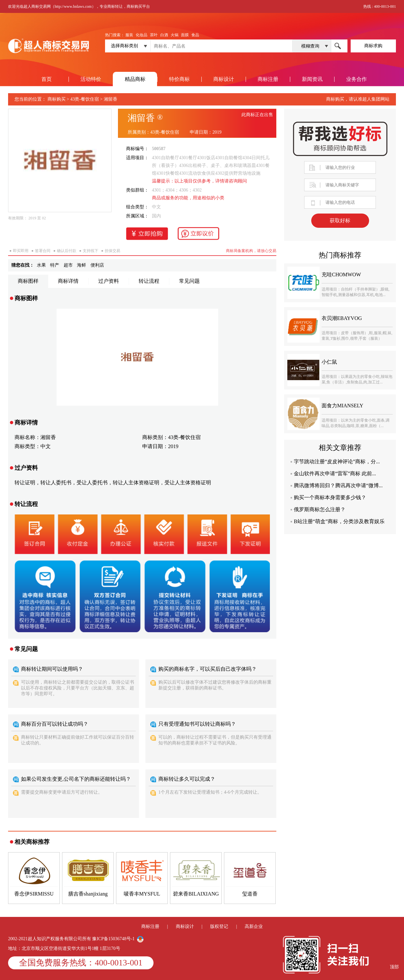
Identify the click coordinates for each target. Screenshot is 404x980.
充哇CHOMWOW (341, 275)
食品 (195, 35)
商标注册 (268, 79)
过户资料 (109, 281)
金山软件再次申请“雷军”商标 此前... (335, 473)
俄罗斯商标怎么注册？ (320, 509)
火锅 (175, 35)
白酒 (164, 35)
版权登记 (219, 926)
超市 (68, 265)
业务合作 (356, 79)
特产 (55, 265)
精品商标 (135, 79)
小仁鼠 (329, 362)
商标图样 (28, 281)
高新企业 (254, 926)
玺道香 (250, 894)
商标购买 (57, 99)
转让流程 (149, 281)
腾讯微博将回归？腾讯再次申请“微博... (338, 485)
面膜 (185, 35)
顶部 (394, 967)
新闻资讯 (312, 79)
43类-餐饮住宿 (85, 99)
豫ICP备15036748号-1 (114, 939)
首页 (47, 79)
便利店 (97, 265)
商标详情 (68, 281)
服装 (129, 35)
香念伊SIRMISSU (34, 894)
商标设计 (224, 79)
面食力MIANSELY (342, 406)
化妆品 (142, 35)
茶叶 (154, 35)
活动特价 (91, 79)
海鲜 (81, 265)
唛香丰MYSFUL (142, 894)
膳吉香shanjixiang (88, 894)
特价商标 (179, 79)
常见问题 (189, 281)
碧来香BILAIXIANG (196, 894)
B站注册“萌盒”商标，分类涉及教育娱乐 (339, 521)
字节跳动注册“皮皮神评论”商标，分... (337, 462)
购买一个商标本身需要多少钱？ (330, 497)
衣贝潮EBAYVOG (342, 318)
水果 (41, 265)
